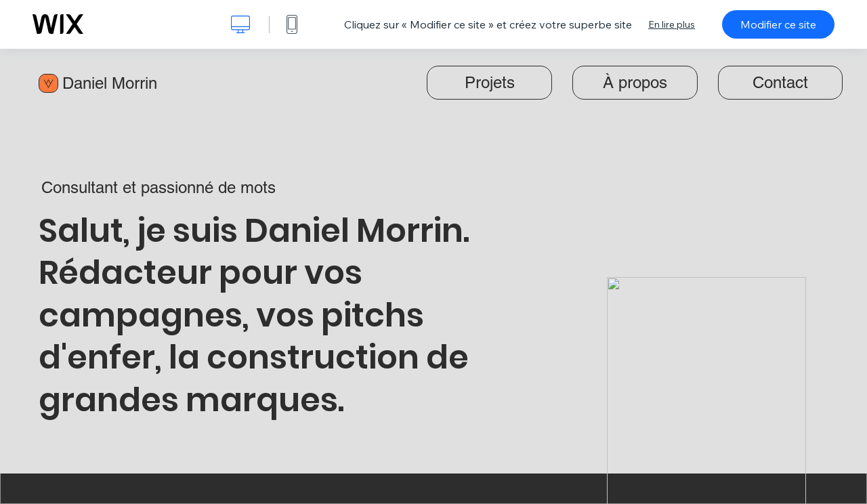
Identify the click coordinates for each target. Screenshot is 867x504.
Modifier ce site (778, 24)
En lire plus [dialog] (672, 24)
